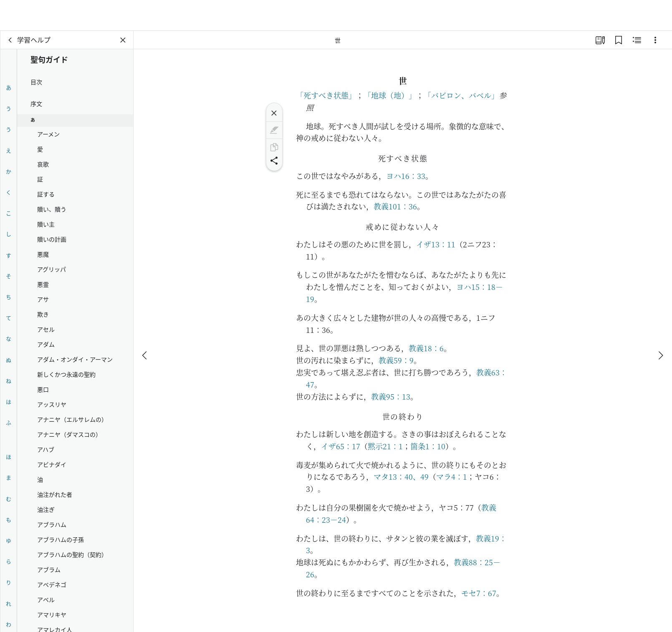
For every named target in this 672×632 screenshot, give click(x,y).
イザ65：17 (341, 446)
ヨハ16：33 (406, 176)
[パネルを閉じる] (123, 40)
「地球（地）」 (390, 95)
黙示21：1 (385, 446)
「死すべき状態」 (326, 95)
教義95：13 (391, 396)
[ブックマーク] (619, 40)
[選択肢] (655, 40)
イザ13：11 (436, 244)
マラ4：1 (452, 476)
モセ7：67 (479, 593)
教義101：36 (395, 206)
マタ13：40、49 (401, 476)
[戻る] (10, 40)
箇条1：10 (428, 446)
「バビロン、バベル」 (461, 95)
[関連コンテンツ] (637, 40)
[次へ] (660, 325)
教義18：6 (426, 348)
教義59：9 (396, 360)
